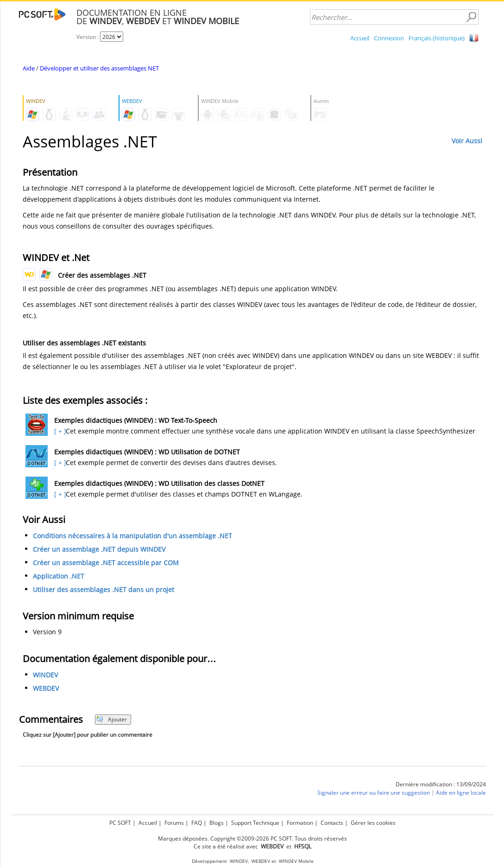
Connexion (389, 38)
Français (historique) (437, 38)
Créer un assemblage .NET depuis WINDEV (99, 549)
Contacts (332, 823)
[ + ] (59, 431)
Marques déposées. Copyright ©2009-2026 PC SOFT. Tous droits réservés (252, 838)
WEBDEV (46, 688)
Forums (174, 823)
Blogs (217, 823)
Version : (88, 37)
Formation (300, 823)
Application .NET (59, 576)
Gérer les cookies (373, 823)
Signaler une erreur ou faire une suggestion (374, 793)
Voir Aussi (467, 141)
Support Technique (255, 823)
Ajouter (111, 719)
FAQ (197, 823)
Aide (29, 68)
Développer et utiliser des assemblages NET (99, 68)
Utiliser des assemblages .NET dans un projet (104, 590)
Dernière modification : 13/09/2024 (441, 784)
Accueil (360, 38)
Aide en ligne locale (461, 793)
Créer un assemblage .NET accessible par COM (106, 563)
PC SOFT (120, 823)
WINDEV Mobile (296, 861)
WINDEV (45, 675)
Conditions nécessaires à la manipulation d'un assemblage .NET (132, 536)
